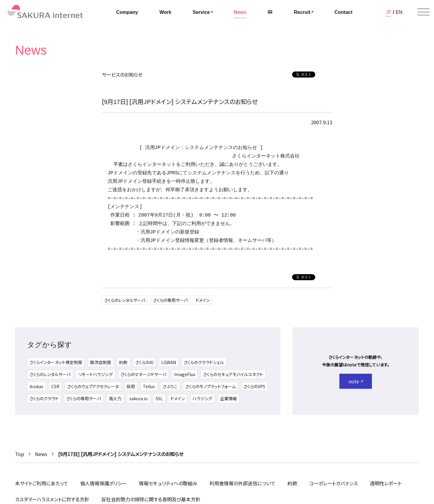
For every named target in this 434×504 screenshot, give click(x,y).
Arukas (36, 386)
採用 (131, 386)
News (41, 454)
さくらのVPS (254, 386)
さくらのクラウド (44, 398)
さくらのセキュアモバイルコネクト (233, 374)
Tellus (149, 386)
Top (20, 454)
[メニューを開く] (423, 12)
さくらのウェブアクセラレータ (93, 386)
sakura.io (138, 398)
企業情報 (228, 398)
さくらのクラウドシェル (204, 362)
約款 (123, 362)
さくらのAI (144, 362)
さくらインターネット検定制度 (56, 362)
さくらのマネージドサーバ (143, 374)
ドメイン (203, 300)
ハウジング (202, 398)
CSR (55, 386)
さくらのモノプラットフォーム (211, 386)
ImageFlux (185, 374)
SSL (159, 398)
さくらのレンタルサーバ (125, 300)
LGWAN (169, 362)
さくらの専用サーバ (170, 300)
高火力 (115, 398)
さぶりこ (170, 386)
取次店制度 (101, 362)
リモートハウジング (96, 374)
